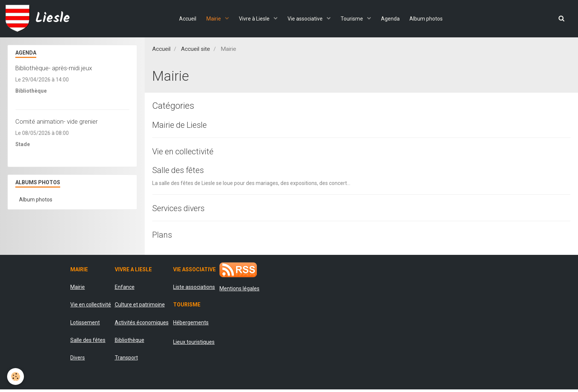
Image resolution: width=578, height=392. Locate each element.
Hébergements (191, 325)
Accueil (184, 19)
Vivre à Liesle (254, 19)
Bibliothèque (130, 343)
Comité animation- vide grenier (56, 121)
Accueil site (196, 49)
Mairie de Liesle (182, 125)
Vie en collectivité (185, 152)
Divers (78, 361)
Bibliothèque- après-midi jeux (54, 68)
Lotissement (85, 325)
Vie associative (306, 19)
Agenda (393, 19)
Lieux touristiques (194, 345)
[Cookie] (16, 376)
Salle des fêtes (181, 172)
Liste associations (194, 290)
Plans (163, 237)
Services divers (182, 210)
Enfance (125, 290)
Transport (126, 361)
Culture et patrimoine (140, 308)
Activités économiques (142, 325)
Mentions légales (239, 291)
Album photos (430, 19)
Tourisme (353, 19)
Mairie (212, 19)
